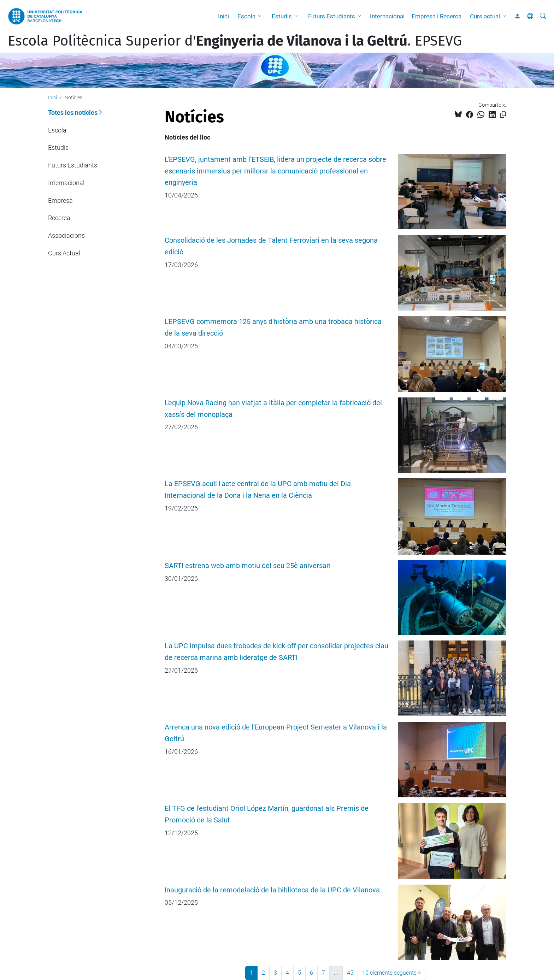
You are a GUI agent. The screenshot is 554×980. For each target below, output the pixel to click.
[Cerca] (543, 16)
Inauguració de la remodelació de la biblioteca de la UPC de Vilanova (272, 890)
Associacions (66, 235)
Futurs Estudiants (332, 16)
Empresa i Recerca (437, 16)
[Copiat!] (503, 115)
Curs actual (485, 16)
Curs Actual (64, 253)
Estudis (282, 16)
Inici (223, 16)
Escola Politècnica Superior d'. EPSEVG (235, 41)
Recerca (59, 218)
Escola (246, 16)
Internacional (387, 16)
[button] (261, 16)
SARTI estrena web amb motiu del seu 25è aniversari (248, 566)
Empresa (60, 200)
